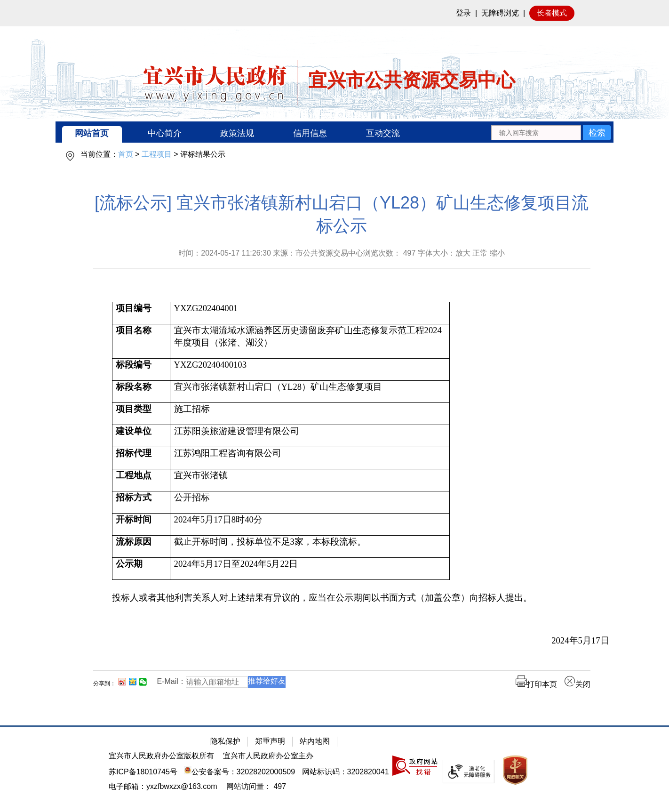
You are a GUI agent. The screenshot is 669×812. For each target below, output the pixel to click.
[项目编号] (141, 313)
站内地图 (315, 741)
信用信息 (310, 133)
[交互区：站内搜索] (551, 132)
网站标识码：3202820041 (346, 772)
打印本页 (536, 684)
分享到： (104, 683)
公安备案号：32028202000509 (239, 772)
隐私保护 (225, 741)
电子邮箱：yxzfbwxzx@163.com (163, 786)
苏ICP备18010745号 (143, 772)
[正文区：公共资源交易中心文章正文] (342, 448)
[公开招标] (310, 502)
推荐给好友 (267, 681)
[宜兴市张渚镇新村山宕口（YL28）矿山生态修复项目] (310, 392)
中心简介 (165, 133)
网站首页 (92, 133)
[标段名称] (141, 392)
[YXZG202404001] (310, 313)
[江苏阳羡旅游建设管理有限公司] (310, 436)
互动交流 (383, 133)
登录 (463, 13)
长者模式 (552, 13)
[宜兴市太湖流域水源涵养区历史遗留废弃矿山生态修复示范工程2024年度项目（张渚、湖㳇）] (310, 342)
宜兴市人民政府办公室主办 (268, 756)
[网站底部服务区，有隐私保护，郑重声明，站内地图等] (334, 769)
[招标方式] (141, 502)
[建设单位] (141, 436)
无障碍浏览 (500, 13)
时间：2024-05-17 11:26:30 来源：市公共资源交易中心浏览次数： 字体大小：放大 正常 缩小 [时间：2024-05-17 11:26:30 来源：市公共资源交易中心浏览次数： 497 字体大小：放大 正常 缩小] (342, 253)
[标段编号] (141, 370)
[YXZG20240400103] (310, 370)
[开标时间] (141, 525)
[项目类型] (141, 414)
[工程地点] (141, 480)
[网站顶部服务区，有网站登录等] (334, 13)
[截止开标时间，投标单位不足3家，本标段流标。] (310, 547)
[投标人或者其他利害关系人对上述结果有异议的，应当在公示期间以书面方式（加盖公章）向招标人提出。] (361, 598)
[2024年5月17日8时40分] (310, 525)
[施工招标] (310, 414)
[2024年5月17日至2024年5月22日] (310, 569)
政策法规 (237, 133)
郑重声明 (270, 741)
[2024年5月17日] (361, 641)
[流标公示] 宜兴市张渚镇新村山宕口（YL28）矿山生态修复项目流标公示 (342, 214)
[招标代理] (141, 458)
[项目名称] (141, 342)
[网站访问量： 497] (256, 786)
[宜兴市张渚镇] (310, 480)
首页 (126, 154)
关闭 (577, 684)
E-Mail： (171, 681)
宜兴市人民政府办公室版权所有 (161, 756)
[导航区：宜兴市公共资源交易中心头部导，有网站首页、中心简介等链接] (334, 132)
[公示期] (141, 569)
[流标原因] (141, 547)
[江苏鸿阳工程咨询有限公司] (310, 458)
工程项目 (157, 154)
